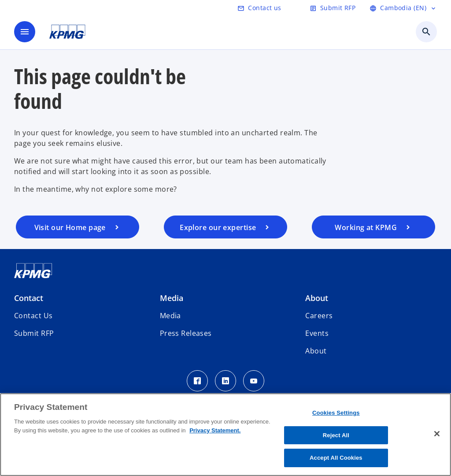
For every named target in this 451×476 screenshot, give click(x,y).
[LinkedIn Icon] (225, 381)
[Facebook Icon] (197, 381)
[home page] (78, 227)
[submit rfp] (333, 8)
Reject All (336, 435)
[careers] (373, 227)
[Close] (437, 434)
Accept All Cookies (336, 458)
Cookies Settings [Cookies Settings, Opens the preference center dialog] (336, 413)
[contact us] (259, 8)
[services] (225, 227)
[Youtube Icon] (254, 381)
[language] (403, 8)
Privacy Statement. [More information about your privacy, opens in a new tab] (215, 430)
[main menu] (25, 32)
